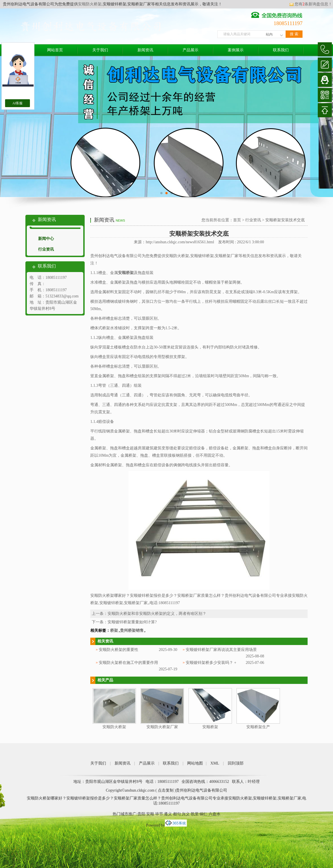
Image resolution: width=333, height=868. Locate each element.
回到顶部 (236, 763)
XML (215, 763)
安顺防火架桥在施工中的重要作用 (128, 663)
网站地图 (195, 763)
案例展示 (236, 50)
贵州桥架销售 (132, 630)
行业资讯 (46, 249)
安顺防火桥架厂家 (162, 727)
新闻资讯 (145, 50)
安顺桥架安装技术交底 (285, 220)
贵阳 (141, 814)
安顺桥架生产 (258, 727)
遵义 (168, 814)
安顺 (150, 814)
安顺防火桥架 (90, 4)
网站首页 (55, 50)
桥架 (114, 630)
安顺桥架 (210, 727)
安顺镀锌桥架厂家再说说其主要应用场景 (221, 650)
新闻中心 (46, 239)
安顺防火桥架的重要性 (119, 650)
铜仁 (203, 814)
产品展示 (190, 50)
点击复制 (166, 790)
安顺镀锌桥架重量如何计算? (132, 622)
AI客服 (18, 103)
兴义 (186, 814)
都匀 (177, 814)
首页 (237, 220)
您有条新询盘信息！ (311, 4)
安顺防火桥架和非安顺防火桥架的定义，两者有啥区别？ (157, 614)
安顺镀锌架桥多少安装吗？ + (211, 663)
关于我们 (100, 50)
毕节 (159, 814)
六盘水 (214, 814)
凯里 (195, 814)
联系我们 (281, 50)
